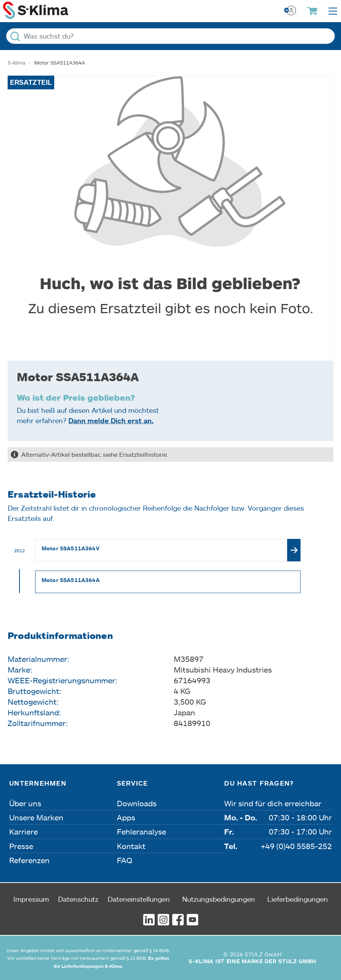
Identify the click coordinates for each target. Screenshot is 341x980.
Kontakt (131, 846)
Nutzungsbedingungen (219, 899)
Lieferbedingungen (298, 899)
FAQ (124, 860)
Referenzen (29, 860)
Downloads (137, 803)
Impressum (31, 899)
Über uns (25, 803)
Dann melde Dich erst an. (111, 420)
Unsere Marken (36, 817)
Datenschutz (78, 899)
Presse (21, 846)
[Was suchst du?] (170, 36)
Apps (126, 817)
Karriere (23, 831)
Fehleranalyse (141, 831)
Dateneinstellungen (139, 899)
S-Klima (16, 63)
